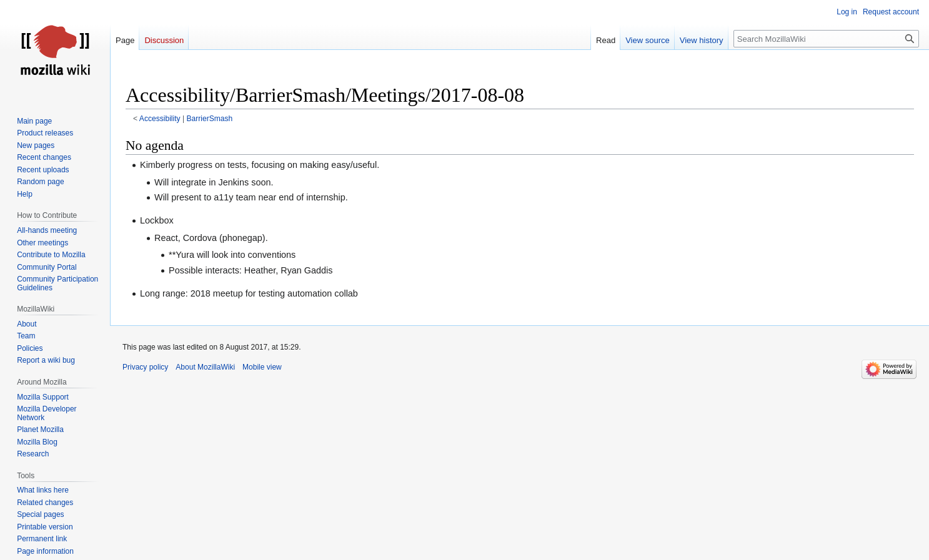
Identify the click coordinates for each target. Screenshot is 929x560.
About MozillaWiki (205, 367)
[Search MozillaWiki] (826, 39)
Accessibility (160, 119)
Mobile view (262, 367)
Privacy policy (145, 367)
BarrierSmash (209, 119)
